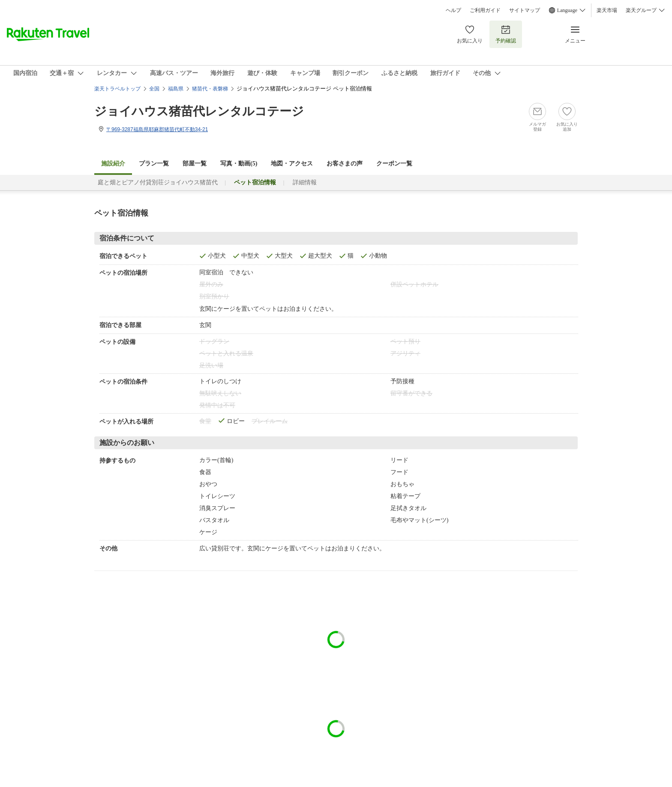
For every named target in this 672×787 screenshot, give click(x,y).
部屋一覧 (195, 164)
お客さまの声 (345, 164)
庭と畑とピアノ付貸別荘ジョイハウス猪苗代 (158, 182)
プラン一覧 (154, 164)
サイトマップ (525, 10)
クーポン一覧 (394, 164)
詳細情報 (305, 182)
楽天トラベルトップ (117, 89)
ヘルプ (453, 10)
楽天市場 (607, 10)
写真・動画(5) (239, 164)
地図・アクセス (292, 164)
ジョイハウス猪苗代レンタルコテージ (199, 111)
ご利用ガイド (485, 10)
